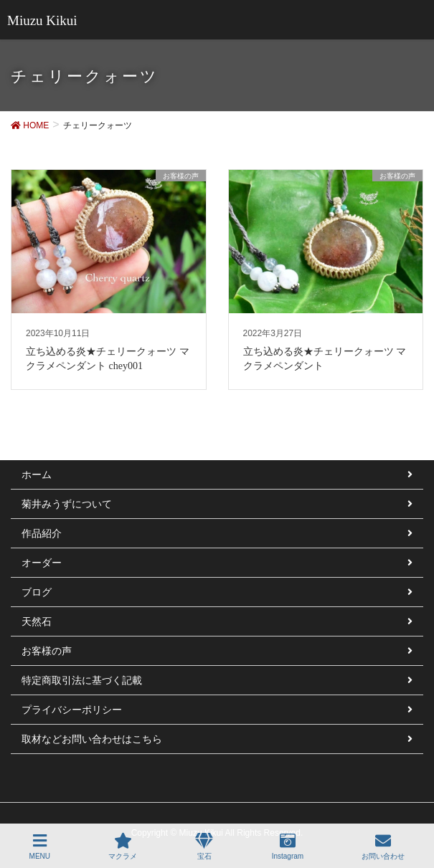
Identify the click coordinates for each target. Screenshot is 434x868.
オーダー (42, 563)
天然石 (37, 621)
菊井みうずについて (67, 504)
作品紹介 (42, 533)
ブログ (37, 592)
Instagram (288, 846)
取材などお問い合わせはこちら (92, 739)
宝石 (204, 846)
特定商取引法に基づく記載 (82, 680)
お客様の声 (47, 651)
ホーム (37, 474)
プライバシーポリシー (72, 710)
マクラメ (123, 846)
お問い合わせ (383, 846)
